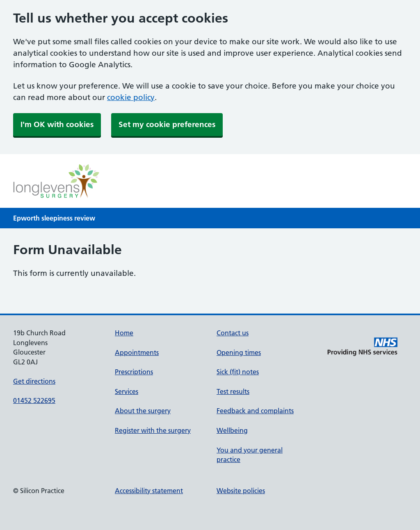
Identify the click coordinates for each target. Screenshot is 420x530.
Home (124, 333)
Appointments (137, 353)
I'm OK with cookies (57, 124)
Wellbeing (232, 430)
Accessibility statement (149, 491)
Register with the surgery (153, 430)
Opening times (239, 353)
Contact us (233, 333)
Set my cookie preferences (167, 124)
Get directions (34, 381)
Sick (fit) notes (238, 372)
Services (127, 391)
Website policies (241, 491)
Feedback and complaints (255, 411)
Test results (233, 391)
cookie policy (131, 97)
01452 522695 (34, 400)
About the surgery (143, 411)
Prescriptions (134, 372)
